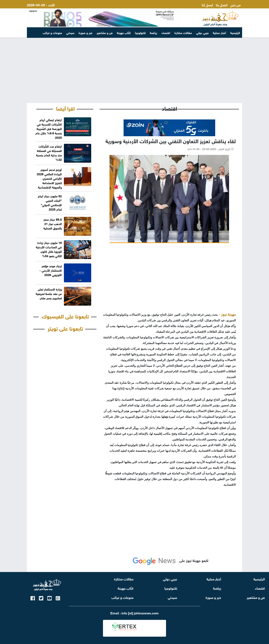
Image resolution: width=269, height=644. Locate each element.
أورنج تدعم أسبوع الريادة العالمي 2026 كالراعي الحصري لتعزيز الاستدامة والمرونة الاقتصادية (49, 178)
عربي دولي (202, 32)
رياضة (154, 32)
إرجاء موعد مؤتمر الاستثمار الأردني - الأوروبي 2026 (51, 270)
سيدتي (70, 32)
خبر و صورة (86, 32)
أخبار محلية (220, 32)
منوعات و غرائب (52, 32)
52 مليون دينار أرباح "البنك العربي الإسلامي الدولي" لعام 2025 (50, 202)
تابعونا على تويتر (65, 328)
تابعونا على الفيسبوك (65, 316)
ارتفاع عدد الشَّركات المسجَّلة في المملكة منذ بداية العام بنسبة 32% (49, 153)
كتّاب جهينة (124, 32)
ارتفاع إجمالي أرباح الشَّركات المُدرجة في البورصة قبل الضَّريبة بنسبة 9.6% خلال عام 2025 (49, 128)
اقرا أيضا (65, 108)
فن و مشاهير (105, 32)
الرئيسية (235, 32)
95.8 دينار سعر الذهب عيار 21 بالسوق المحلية (53, 223)
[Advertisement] (134, 71)
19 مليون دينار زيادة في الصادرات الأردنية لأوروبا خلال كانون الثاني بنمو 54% (49, 249)
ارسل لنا (207, 5)
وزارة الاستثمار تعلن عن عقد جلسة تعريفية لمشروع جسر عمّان (49, 293)
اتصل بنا (222, 5)
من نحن (235, 5)
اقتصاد (166, 32)
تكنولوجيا (140, 32)
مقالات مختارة (183, 32)
